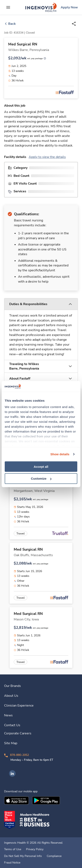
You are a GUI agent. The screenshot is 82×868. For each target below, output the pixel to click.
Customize (41, 479)
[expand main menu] (8, 7)
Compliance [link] (54, 856)
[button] (41, 304)
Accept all (41, 466)
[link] (41, 7)
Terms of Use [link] (13, 849)
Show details (60, 454)
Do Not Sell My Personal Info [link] (23, 856)
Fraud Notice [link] (12, 863)
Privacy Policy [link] (35, 849)
